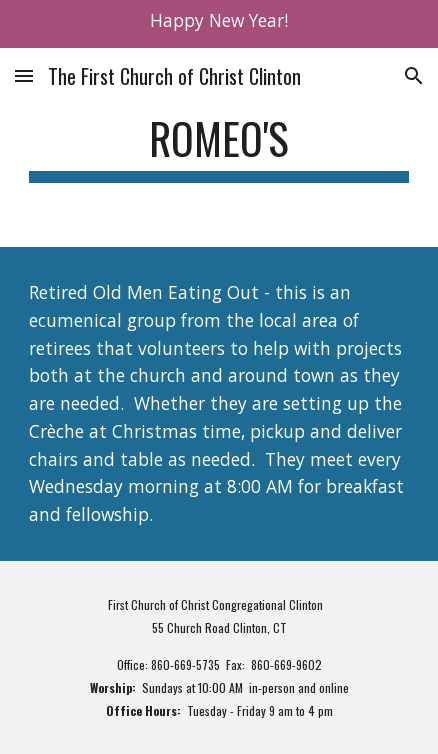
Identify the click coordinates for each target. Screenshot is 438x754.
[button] (24, 75)
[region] (219, 24)
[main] (219, 147)
